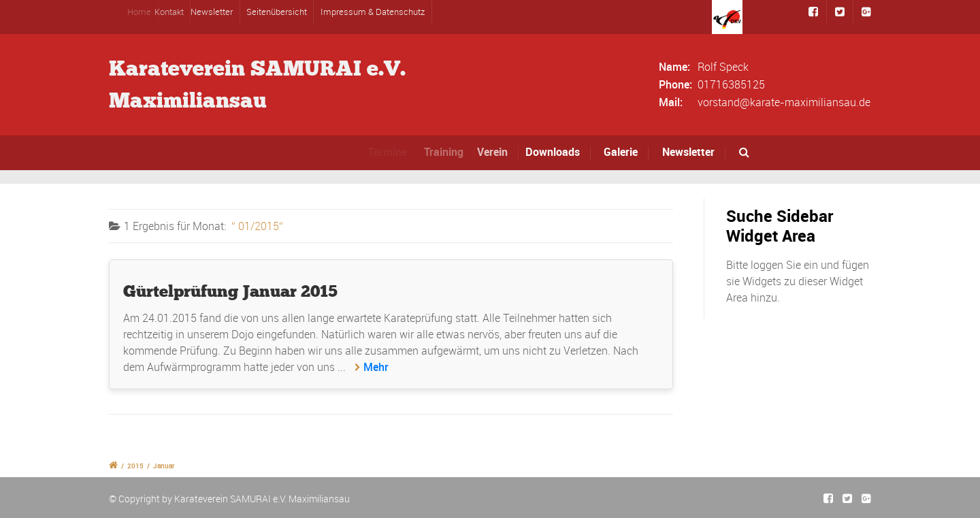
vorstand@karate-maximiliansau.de (784, 102)
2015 (135, 466)
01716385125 (731, 84)
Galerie (621, 152)
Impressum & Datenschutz (373, 12)
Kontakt (174, 12)
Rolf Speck (723, 67)
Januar (164, 466)
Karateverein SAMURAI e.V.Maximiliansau (257, 84)
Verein (498, 152)
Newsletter (214, 12)
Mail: (671, 102)
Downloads (555, 152)
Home (144, 12)
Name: (674, 67)
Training (448, 152)
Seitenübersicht (277, 12)
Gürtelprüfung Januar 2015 (230, 291)
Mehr (376, 367)
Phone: (675, 84)
